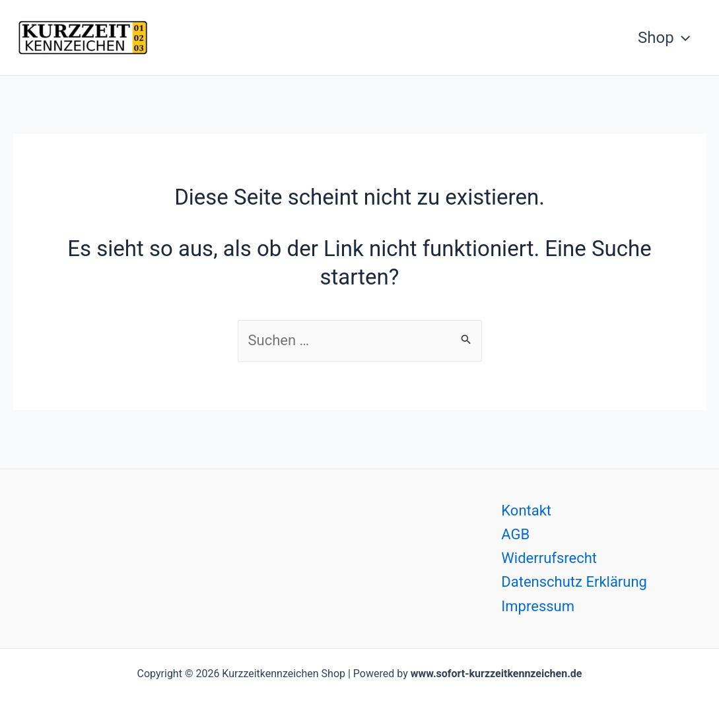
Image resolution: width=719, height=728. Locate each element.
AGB (515, 534)
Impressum (538, 606)
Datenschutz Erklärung (574, 582)
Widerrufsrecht (549, 558)
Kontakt (526, 511)
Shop (664, 38)
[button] (682, 38)
